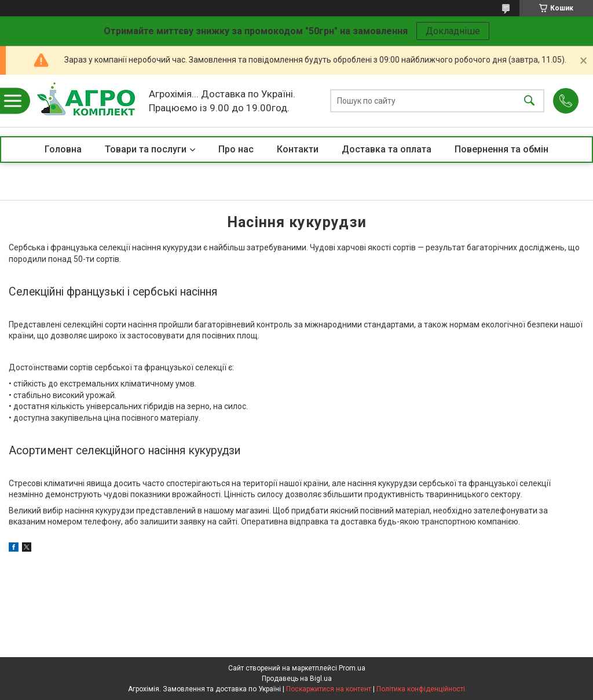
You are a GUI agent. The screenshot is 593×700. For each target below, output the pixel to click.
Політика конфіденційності (421, 689)
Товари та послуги (146, 149)
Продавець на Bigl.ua (297, 679)
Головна (63, 149)
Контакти (298, 149)
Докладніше (453, 31)
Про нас (236, 149)
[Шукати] (529, 101)
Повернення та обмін (502, 149)
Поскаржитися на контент (329, 689)
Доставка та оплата (387, 149)
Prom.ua (352, 668)
